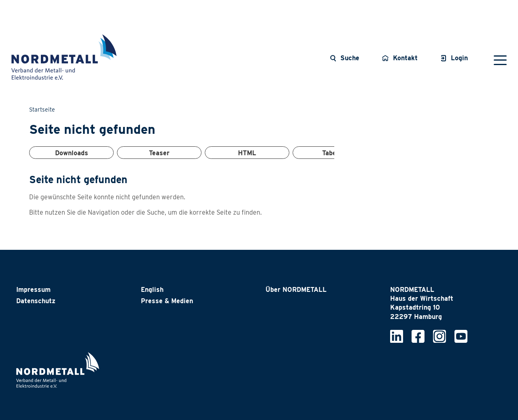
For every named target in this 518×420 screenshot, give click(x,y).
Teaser (159, 153)
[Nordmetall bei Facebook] (418, 336)
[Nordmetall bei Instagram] (439, 336)
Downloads (72, 153)
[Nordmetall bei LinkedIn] (397, 336)
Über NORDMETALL (296, 290)
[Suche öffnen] (345, 58)
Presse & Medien (167, 301)
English (152, 290)
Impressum (33, 290)
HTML (247, 153)
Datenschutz (36, 301)
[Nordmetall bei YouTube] (461, 336)
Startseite (42, 110)
